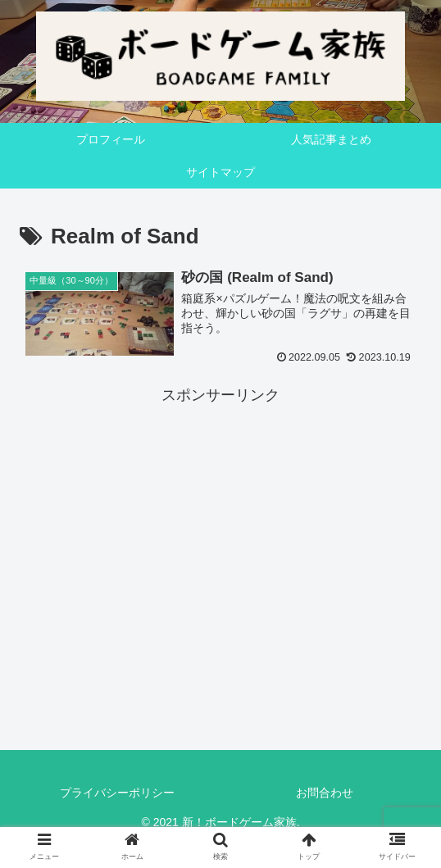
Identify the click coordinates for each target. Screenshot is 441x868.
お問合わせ (325, 793)
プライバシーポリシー (117, 793)
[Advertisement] (220, 524)
